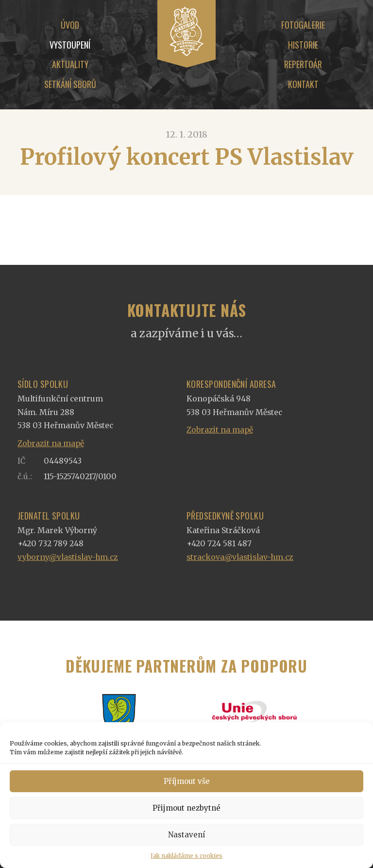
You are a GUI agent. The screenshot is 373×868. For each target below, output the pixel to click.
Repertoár (303, 64)
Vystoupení (70, 45)
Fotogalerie (303, 25)
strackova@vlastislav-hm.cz (240, 557)
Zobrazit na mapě (51, 443)
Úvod (70, 25)
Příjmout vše (187, 781)
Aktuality (70, 64)
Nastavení (186, 835)
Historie (303, 45)
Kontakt (303, 84)
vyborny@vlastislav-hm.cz (68, 557)
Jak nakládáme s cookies (186, 856)
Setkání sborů (70, 84)
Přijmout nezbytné (186, 808)
